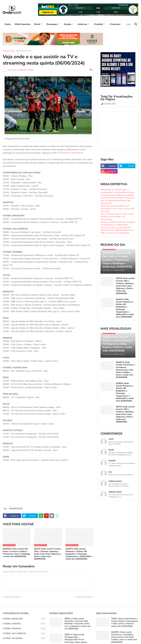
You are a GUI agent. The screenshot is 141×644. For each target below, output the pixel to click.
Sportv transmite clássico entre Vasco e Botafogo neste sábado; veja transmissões (117, 217)
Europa (68, 24)
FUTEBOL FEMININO (24, 629)
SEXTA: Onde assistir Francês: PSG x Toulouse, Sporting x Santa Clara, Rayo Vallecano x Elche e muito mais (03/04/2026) (48, 554)
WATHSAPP (77, 153)
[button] (129, 24)
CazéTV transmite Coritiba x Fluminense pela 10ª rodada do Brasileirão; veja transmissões (118, 200)
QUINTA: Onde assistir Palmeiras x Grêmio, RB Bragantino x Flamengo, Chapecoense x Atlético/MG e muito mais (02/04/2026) (79, 554)
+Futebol (98, 24)
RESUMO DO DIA (24, 51)
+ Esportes (115, 24)
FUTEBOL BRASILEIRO (24, 619)
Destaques (52, 24)
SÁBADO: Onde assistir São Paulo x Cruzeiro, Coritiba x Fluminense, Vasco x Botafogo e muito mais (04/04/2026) (16, 553)
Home (8, 24)
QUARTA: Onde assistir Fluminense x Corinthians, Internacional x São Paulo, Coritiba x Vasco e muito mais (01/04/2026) (125, 370)
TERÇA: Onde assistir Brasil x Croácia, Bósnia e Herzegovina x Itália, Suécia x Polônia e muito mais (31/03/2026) (125, 622)
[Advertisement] (48, 484)
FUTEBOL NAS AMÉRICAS (24, 634)
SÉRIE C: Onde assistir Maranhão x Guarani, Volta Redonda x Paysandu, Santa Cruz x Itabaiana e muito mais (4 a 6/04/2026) (78, 624)
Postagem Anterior (12, 597)
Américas (82, 24)
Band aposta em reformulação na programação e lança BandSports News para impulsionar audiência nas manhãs (117, 192)
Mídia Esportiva (23, 24)
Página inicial (8, 51)
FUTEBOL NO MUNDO (24, 638)
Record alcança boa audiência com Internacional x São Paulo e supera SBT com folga (117, 209)
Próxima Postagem (84, 597)
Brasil (37, 24)
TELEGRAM (63, 153)
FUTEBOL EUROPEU (24, 624)
